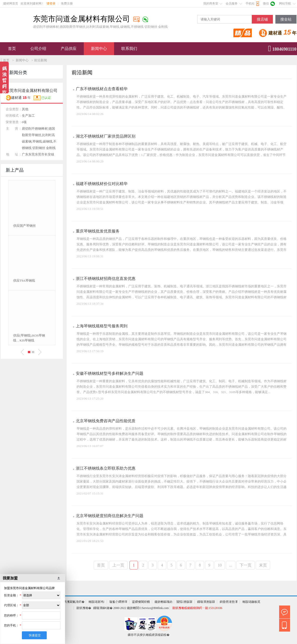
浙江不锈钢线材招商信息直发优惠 (106, 279)
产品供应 (69, 49)
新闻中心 (99, 49)
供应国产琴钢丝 (24, 226)
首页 (12, 49)
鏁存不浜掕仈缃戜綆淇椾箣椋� (149, 635)
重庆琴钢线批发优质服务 (98, 231)
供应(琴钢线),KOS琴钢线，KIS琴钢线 (29, 338)
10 (220, 565)
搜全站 (286, 19)
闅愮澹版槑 (184, 602)
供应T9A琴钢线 (24, 281)
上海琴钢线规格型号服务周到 (102, 326)
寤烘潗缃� (84, 608)
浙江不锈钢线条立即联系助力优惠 (106, 468)
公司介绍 (38, 49)
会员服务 (232, 3)
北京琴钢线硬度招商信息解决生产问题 (110, 516)
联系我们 (129, 49)
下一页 (246, 565)
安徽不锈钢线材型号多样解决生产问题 (110, 373)
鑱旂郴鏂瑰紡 (164, 602)
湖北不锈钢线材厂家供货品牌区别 (106, 136)
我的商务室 (211, 3)
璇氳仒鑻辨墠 (118, 602)
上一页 (118, 565)
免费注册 (67, 3)
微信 (266, 3)
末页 (263, 565)
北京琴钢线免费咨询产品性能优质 (106, 421)
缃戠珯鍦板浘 (251, 602)
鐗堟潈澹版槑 (206, 602)
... (231, 565)
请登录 (51, 3)
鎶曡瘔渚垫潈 (229, 602)
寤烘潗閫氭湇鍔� (73, 602)
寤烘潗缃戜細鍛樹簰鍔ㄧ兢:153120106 (197, 608)
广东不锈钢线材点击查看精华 (102, 89)
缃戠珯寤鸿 (96, 602)
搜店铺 (262, 19)
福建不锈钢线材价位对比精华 (102, 184)
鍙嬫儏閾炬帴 (141, 602)
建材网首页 (11, 3)
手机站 (250, 3)
